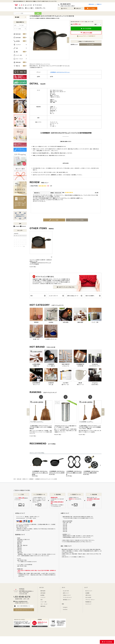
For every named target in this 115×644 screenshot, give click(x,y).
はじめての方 (66, 591)
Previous (31, 40)
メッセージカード (56, 296)
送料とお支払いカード (75, 296)
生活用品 (42, 595)
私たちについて (89, 591)
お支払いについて (67, 595)
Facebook (23, 226)
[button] (28, 412)
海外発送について (67, 600)
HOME (15, 479)
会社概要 (87, 593)
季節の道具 (43, 606)
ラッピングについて (67, 597)
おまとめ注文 (88, 597)
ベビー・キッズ (44, 604)
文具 (41, 600)
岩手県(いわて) (25, 479)
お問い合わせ (91, 4)
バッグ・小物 (43, 602)
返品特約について (74, 44)
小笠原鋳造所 (31, 479)
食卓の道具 (43, 591)
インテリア (43, 597)
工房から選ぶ (19, 479)
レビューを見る (90, 44)
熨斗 (38, 296)
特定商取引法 (88, 602)
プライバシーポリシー (90, 600)
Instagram (17, 226)
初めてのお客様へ (93, 296)
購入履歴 (20, 17)
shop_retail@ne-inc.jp (21, 601)
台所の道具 (43, 593)
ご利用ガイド (99, 4)
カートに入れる (108, 642)
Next (68, 40)
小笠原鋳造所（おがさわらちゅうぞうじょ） (60, 72)
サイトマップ (88, 604)
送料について (66, 593)
